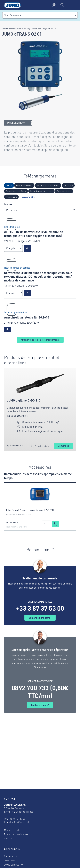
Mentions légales (13, 830)
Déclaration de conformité (48, 185)
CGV (6, 838)
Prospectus (11, 197)
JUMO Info (9, 860)
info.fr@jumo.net (21, 822)
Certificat (68, 185)
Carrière (9, 856)
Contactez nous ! (40, 705)
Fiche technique (64, 191)
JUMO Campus (12, 865)
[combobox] (40, 15)
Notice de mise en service (41, 191)
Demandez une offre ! (40, 618)
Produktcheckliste (24, 185)
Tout (9, 185)
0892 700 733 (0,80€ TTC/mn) (40, 692)
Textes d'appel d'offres (16, 191)
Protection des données (16, 834)
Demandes (63, 446)
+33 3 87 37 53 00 (40, 608)
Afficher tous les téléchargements (40, 340)
